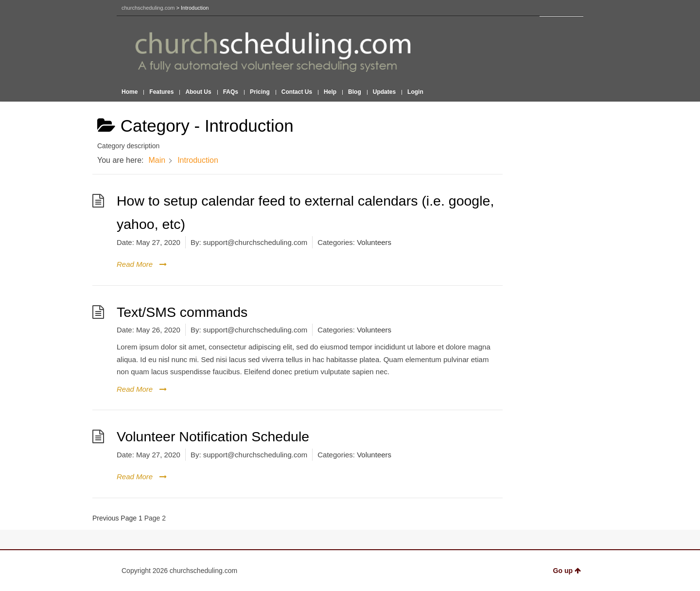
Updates (384, 92)
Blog (355, 92)
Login (415, 92)
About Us (198, 92)
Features (161, 92)
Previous (105, 518)
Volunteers (374, 242)
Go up (567, 571)
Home (130, 92)
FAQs (231, 92)
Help (330, 92)
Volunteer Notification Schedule (213, 436)
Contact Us (297, 92)
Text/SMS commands (182, 312)
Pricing (260, 92)
